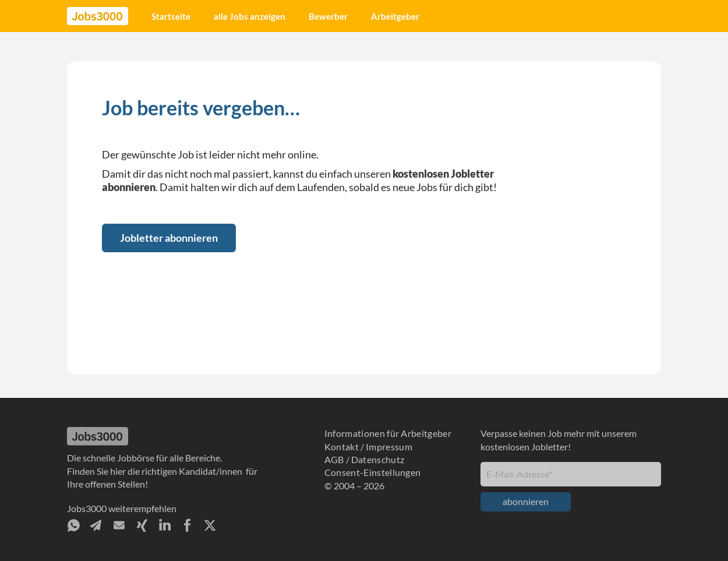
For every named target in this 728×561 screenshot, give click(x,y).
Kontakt (342, 447)
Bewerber (328, 16)
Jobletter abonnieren (169, 238)
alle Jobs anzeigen (250, 16)
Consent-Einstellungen (373, 472)
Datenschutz (378, 459)
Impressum (389, 447)
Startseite (171, 16)
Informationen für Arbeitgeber (388, 433)
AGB (334, 459)
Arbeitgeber (395, 16)
